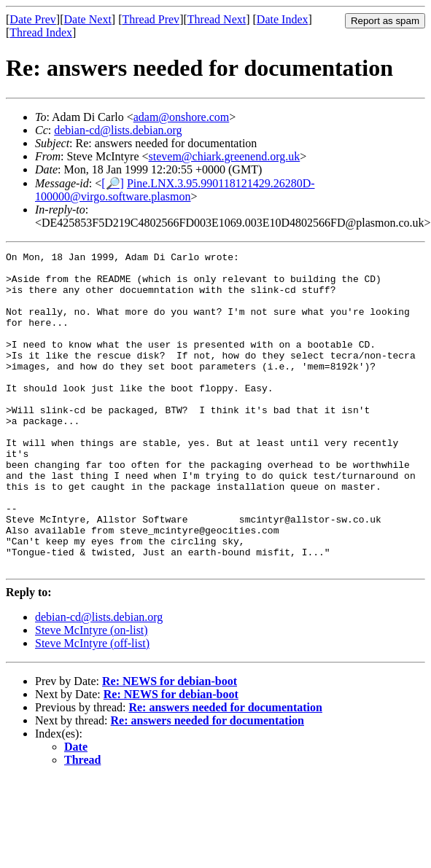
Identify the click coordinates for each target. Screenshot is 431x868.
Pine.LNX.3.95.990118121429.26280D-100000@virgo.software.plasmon (175, 190)
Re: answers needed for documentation (225, 771)
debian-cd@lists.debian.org (118, 130)
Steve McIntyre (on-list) (92, 693)
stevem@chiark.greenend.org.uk (225, 156)
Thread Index (41, 32)
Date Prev (33, 19)
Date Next (88, 19)
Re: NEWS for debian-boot (170, 744)
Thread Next (217, 19)
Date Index (283, 19)
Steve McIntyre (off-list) (92, 707)
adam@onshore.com (182, 117)
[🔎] (113, 183)
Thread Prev (151, 19)
